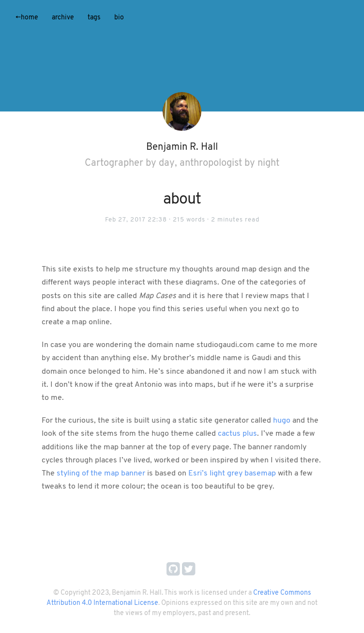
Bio (119, 18)
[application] (182, 56)
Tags (94, 18)
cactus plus (237, 434)
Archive (63, 18)
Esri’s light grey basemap (232, 474)
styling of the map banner (101, 474)
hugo (282, 421)
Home (27, 18)
